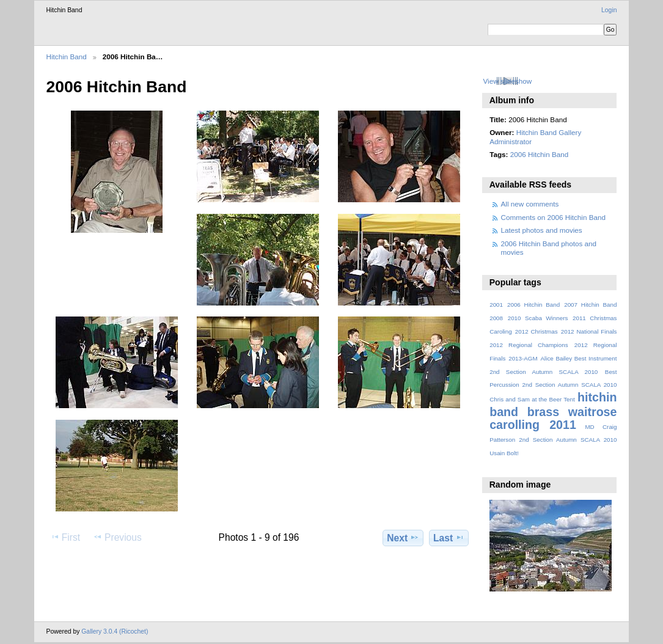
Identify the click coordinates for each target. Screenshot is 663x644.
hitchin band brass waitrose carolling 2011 (553, 411)
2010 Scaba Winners (538, 318)
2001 (496, 305)
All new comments (530, 204)
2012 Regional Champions (529, 345)
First (65, 537)
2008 (496, 318)
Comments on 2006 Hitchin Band (554, 217)
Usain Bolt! (504, 453)
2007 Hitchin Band (590, 305)
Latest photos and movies (542, 230)
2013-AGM (523, 358)
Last (449, 538)
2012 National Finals (589, 331)
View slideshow (507, 81)
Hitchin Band (67, 57)
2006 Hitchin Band (540, 154)
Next (403, 538)
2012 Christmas (537, 331)
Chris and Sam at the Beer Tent (532, 399)
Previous (117, 537)
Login (609, 10)
